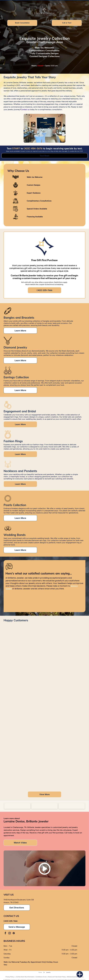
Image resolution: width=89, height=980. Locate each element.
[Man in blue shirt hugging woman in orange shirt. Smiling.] (65, 651)
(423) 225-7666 (11, 921)
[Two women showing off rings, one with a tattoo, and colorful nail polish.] (24, 681)
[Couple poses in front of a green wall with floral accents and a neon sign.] (65, 732)
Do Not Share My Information (25, 977)
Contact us (25, 110)
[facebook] (5, 933)
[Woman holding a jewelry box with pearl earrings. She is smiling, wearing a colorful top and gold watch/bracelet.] (24, 722)
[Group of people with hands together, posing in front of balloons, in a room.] (24, 763)
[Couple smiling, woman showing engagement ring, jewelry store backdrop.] (65, 691)
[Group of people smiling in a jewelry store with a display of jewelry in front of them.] (65, 773)
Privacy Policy (10, 977)
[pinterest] (14, 933)
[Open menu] (86, 12)
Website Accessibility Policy (75, 977)
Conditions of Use (41, 977)
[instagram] (10, 933)
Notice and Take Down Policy (57, 977)
